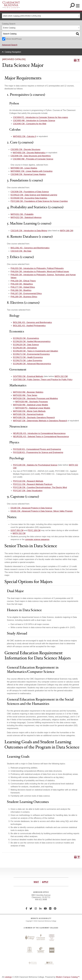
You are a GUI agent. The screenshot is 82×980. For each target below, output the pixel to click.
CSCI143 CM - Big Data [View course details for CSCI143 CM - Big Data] (21, 251)
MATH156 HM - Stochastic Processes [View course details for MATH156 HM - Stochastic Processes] (32, 402)
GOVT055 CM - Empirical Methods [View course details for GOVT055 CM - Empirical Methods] (28, 376)
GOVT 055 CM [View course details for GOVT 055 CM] (17, 530)
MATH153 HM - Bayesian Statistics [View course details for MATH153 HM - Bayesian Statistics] (28, 392)
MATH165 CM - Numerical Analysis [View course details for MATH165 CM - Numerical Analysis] (28, 414)
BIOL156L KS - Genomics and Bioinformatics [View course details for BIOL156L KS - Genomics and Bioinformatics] (30, 248)
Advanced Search (10, 45)
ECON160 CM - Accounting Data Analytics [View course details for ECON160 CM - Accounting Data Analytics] (29, 198)
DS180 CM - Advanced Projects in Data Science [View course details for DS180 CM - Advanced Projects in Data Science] (31, 508)
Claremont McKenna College (11, 5)
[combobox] (41, 16)
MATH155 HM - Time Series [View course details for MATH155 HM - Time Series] (25, 395)
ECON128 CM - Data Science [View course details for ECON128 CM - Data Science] (26, 345)
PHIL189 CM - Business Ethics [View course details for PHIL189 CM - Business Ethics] (24, 297)
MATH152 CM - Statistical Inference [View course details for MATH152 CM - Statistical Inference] (26, 217)
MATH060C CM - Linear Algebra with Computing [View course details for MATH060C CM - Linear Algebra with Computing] (32, 171)
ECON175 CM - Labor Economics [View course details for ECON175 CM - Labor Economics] (28, 360)
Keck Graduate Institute (49, 963)
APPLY (45, 882)
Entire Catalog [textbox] (9, 28)
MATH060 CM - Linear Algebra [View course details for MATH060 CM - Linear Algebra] (24, 168)
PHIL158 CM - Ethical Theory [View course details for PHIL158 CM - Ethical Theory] (23, 281)
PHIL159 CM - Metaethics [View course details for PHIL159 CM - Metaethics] (22, 284)
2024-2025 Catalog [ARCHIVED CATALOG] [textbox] (22, 16)
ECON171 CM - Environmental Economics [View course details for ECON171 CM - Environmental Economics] (31, 354)
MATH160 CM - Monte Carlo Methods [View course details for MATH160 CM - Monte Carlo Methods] (29, 411)
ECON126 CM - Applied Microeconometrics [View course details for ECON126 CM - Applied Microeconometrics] (32, 341)
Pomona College (30, 938)
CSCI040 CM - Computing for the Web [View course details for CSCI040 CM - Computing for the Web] (30, 124)
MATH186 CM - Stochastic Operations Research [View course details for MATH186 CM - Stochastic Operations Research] (34, 417)
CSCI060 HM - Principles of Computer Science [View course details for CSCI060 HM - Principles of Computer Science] (33, 159)
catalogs (8, 977)
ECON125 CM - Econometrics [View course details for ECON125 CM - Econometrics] (26, 338)
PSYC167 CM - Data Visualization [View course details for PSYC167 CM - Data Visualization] (28, 491)
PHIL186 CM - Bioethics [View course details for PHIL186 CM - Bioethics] (21, 290)
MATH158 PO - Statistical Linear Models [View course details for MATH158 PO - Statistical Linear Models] (33, 408)
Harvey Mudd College (52, 950)
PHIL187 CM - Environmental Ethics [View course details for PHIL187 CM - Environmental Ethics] (26, 293)
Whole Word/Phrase (14, 39)
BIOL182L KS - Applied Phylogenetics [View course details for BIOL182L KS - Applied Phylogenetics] (29, 326)
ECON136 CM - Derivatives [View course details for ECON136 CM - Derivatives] (25, 348)
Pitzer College (33, 963)
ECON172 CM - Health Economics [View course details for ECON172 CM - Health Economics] (28, 357)
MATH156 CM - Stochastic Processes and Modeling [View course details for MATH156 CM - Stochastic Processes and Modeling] (35, 398)
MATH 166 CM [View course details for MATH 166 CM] (66, 231)
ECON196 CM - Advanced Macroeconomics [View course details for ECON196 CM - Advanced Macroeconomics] (32, 364)
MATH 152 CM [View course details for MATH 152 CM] (61, 376)
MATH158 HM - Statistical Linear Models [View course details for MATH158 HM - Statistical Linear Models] (31, 405)
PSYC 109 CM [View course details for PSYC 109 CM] (34, 530)
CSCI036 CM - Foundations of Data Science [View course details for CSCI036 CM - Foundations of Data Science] (30, 192)
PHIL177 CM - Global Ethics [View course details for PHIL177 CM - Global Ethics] (23, 287)
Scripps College (30, 950)
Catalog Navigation (13, 52)
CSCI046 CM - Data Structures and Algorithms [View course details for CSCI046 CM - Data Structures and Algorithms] (31, 156)
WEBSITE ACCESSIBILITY (41, 918)
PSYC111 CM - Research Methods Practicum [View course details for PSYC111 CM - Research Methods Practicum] (33, 484)
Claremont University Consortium (52, 938)
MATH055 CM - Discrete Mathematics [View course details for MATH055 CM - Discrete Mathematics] (29, 153)
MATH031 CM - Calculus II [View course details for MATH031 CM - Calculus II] (25, 136)
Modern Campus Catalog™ (68, 977)
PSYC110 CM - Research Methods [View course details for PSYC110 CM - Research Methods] (28, 481)
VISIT (36, 882)
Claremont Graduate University (41, 938)
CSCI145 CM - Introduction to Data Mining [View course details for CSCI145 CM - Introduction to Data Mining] (29, 231)
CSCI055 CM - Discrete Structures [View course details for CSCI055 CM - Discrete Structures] (25, 149)
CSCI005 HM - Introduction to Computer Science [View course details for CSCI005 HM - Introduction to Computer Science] (34, 121)
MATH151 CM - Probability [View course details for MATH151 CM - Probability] (22, 214)
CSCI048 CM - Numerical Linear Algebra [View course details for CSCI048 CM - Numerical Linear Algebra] (28, 174)
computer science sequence (37, 539)
